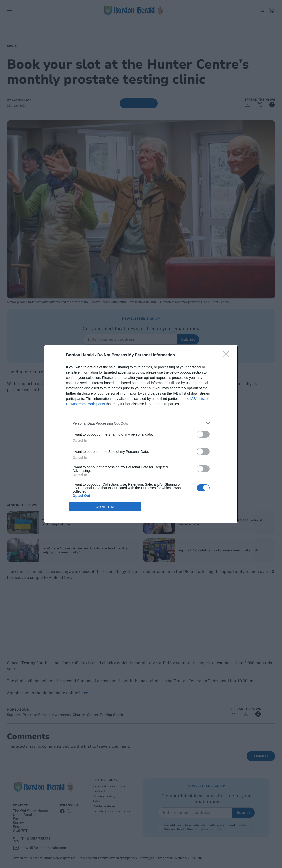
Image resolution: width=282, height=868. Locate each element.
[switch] (203, 434)
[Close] (228, 355)
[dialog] (141, 434)
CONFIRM (105, 507)
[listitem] (141, 423)
